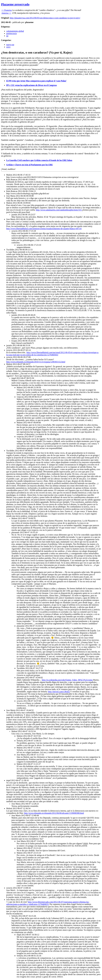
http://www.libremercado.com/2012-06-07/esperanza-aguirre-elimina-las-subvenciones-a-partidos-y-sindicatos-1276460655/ (48, 903)
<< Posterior (7, 10)
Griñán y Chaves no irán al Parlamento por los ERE (30, 165)
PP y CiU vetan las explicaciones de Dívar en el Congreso (31, 85)
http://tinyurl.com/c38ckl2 (59, 692)
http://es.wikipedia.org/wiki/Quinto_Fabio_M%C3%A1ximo (67, 680)
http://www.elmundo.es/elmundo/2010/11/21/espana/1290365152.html (36, 362)
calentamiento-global (15, 31)
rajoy (8, 47)
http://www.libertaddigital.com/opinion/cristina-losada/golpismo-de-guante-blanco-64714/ (44, 229)
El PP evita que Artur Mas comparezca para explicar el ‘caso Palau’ (36, 81)
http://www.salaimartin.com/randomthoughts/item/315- (59, 210)
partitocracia (11, 33)
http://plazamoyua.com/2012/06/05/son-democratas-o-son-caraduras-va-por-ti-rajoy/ (45, 18)
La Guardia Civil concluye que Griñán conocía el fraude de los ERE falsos (39, 160)
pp (7, 36)
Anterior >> (6, 13)
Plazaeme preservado (15, 4)
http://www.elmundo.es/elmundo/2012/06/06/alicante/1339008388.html (54, 813)
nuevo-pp (10, 45)
